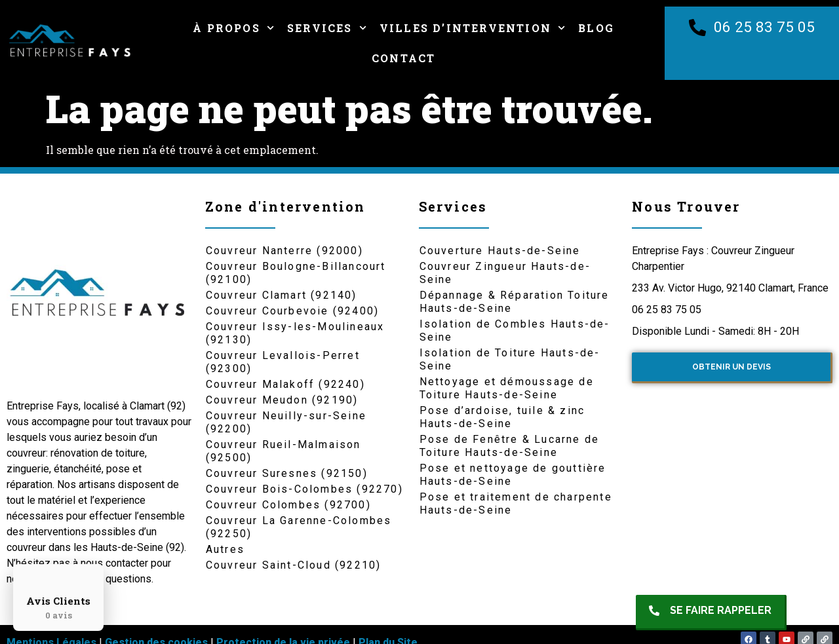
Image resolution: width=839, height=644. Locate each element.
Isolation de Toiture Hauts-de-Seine (510, 359)
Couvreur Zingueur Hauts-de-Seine (505, 273)
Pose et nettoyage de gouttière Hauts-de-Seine (513, 475)
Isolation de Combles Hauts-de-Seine (515, 331)
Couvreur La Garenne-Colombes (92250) (299, 527)
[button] (711, 613)
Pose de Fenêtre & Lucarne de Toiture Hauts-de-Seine (510, 446)
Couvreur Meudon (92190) (282, 400)
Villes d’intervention (472, 28)
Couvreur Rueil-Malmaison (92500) (283, 451)
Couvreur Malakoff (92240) (285, 384)
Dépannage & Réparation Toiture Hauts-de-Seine (515, 302)
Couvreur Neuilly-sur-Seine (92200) (286, 422)
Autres (225, 549)
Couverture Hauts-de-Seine (500, 251)
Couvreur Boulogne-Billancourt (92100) (296, 273)
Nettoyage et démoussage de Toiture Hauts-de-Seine (507, 388)
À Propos (233, 28)
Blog (596, 28)
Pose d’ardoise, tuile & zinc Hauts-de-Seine (502, 417)
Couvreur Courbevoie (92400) (292, 311)
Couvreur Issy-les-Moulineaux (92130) (295, 333)
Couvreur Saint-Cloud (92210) (294, 565)
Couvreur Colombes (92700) (288, 505)
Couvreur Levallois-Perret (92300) (283, 362)
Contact (403, 58)
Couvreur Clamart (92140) (282, 295)
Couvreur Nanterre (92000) (284, 251)
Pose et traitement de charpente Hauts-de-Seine (516, 503)
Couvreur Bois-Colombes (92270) (304, 489)
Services (327, 28)
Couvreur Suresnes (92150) (287, 473)
